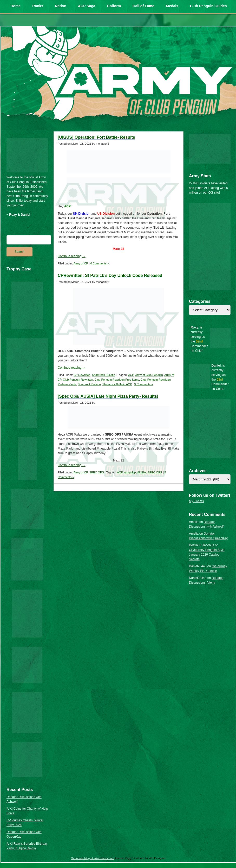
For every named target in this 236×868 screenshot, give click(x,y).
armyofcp (130, 472)
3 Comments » (143, 384)
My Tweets (196, 501)
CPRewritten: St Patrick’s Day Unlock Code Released (110, 275)
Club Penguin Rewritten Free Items (117, 380)
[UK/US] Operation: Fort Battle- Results (96, 137)
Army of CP (81, 263)
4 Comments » (100, 263)
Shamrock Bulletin (104, 375)
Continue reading (72, 256)
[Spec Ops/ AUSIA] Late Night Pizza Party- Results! (108, 396)
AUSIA (142, 472)
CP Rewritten (82, 375)
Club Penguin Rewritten (78, 380)
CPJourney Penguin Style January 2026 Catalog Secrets (207, 555)
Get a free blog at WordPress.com (93, 858)
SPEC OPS (96, 472)
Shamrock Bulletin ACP (117, 384)
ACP (131, 375)
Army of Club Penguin (149, 375)
